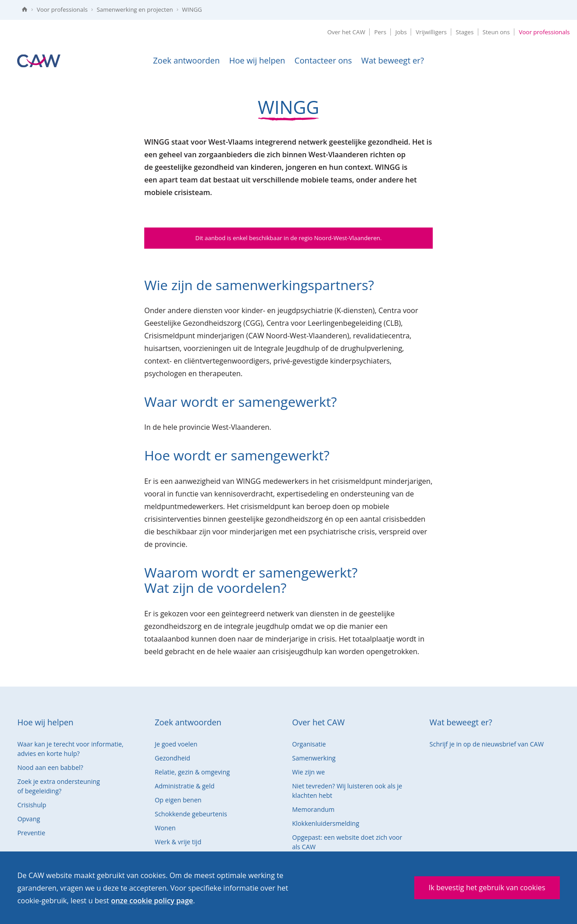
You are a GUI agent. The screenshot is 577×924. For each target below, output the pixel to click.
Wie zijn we (309, 772)
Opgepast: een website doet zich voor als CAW (347, 842)
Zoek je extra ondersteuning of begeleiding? (58, 786)
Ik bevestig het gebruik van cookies (487, 888)
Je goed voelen (176, 744)
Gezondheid (172, 758)
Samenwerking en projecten (135, 9)
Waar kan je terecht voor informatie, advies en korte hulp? (70, 749)
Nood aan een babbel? (50, 767)
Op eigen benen (178, 800)
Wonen (165, 828)
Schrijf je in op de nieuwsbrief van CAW (487, 744)
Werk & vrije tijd (178, 842)
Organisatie (309, 744)
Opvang (28, 819)
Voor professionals (62, 9)
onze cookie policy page (152, 901)
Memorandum (313, 809)
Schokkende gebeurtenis (191, 814)
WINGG (192, 9)
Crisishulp (32, 805)
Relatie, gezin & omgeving (192, 772)
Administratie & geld (185, 786)
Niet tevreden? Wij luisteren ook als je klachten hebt (347, 791)
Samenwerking (314, 758)
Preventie (31, 833)
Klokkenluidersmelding (326, 823)
